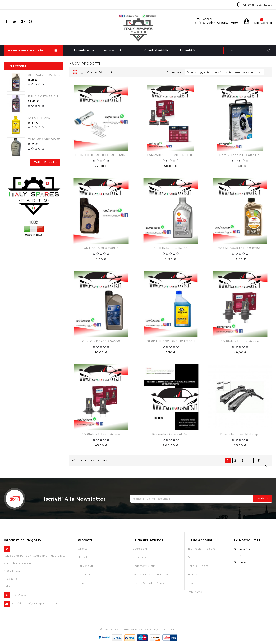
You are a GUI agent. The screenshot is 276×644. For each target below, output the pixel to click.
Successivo (266, 460)
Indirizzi (193, 574)
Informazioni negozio (22, 540)
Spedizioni (140, 549)
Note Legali (140, 557)
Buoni (191, 583)
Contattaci (85, 574)
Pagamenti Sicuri (144, 566)
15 (258, 461)
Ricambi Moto (190, 50)
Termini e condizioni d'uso (150, 574)
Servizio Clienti (244, 549)
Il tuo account (200, 540)
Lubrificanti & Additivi (153, 50)
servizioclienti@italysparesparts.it (34, 603)
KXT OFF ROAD (39, 118)
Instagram (31, 21)
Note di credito (198, 566)
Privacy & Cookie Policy (148, 583)
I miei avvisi (195, 592)
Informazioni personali (202, 549)
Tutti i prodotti (45, 162)
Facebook (7, 21)
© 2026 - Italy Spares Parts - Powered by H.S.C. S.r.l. (138, 629)
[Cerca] (248, 50)
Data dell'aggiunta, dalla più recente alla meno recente (224, 72)
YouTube (15, 21)
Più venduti (85, 566)
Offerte (83, 549)
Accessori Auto (115, 50)
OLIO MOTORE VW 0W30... (48, 139)
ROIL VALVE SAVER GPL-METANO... (54, 75)
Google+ (23, 21)
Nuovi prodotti (87, 557)
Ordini (192, 557)
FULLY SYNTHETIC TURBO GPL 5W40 (56, 96)
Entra (81, 583)
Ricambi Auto (84, 50)
